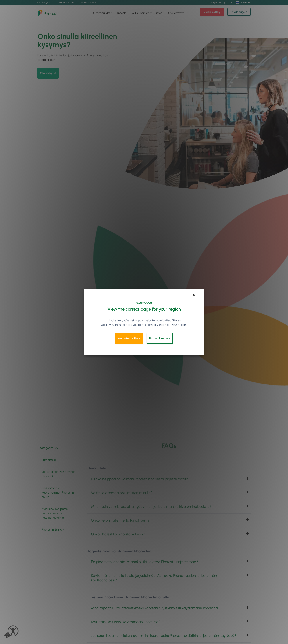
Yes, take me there (129, 338)
